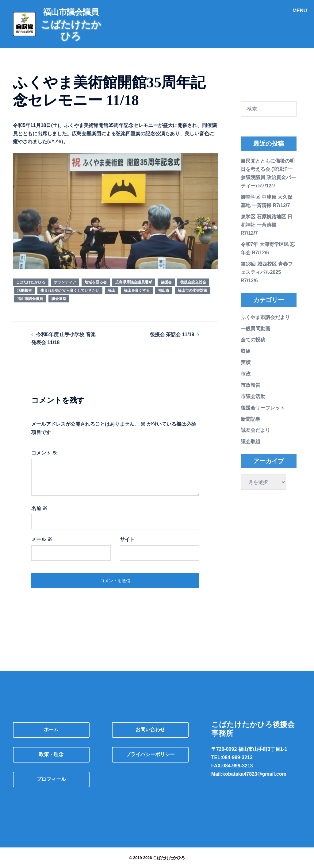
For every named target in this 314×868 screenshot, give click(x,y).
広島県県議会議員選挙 (134, 282)
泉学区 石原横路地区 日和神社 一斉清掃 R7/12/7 (267, 225)
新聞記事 (251, 419)
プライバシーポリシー (150, 754)
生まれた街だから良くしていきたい (70, 290)
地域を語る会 (96, 282)
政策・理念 (51, 754)
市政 (246, 374)
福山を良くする (137, 290)
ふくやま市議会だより (265, 317)
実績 (246, 362)
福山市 (164, 290)
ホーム (51, 730)
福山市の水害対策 (193, 290)
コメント (44, 453)
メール (42, 539)
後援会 (166, 282)
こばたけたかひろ (31, 282)
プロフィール (51, 779)
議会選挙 (59, 299)
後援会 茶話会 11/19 (172, 334)
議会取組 (251, 442)
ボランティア (65, 282)
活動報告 (25, 290)
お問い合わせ (150, 730)
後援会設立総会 (193, 282)
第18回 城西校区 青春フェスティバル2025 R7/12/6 (267, 272)
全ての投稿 (253, 340)
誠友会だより (255, 430)
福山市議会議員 (30, 299)
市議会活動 (253, 396)
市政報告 (251, 385)
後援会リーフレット (263, 408)
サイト (127, 539)
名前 (39, 508)
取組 (246, 351)
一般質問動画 (255, 329)
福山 (112, 290)
